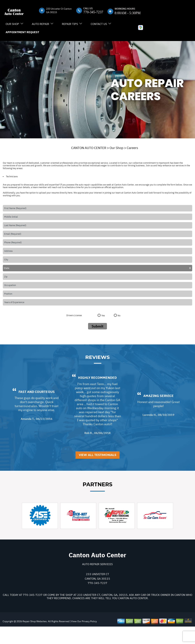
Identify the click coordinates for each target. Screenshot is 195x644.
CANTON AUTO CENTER (89, 148)
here (70, 193)
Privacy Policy (89, 638)
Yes (103, 315)
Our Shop (12, 24)
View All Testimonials (97, 472)
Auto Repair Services (97, 581)
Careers (132, 148)
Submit (97, 326)
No (119, 315)
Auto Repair (40, 24)
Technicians (12, 176)
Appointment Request (22, 32)
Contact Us (99, 24)
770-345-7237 (93, 12)
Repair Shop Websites (34, 638)
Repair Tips (70, 24)
